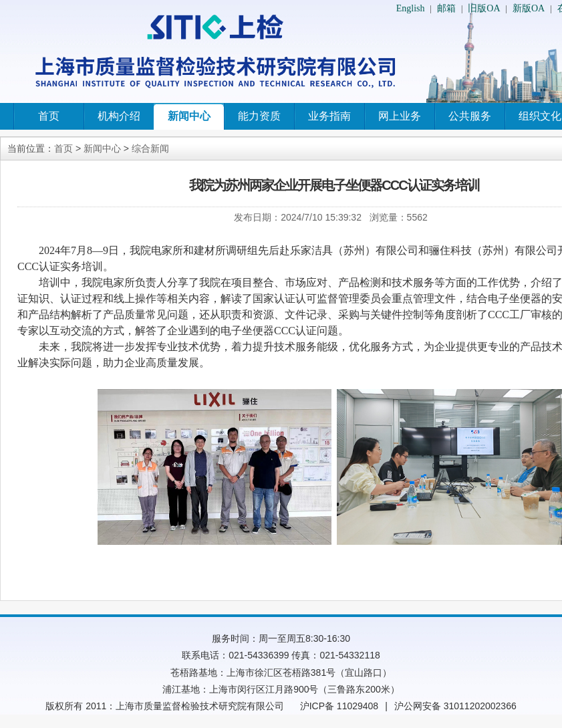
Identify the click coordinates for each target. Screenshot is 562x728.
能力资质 (259, 116)
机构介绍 (119, 116)
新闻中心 (189, 116)
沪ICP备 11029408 (339, 706)
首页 (49, 116)
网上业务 (400, 116)
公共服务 (470, 116)
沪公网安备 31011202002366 (455, 706)
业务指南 (329, 116)
